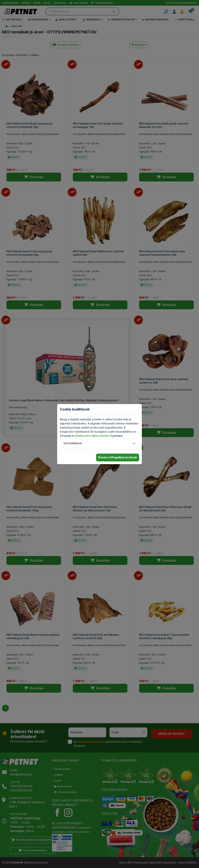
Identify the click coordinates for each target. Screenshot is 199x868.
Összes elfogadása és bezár (118, 457)
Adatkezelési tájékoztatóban (92, 436)
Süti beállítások (73, 443)
